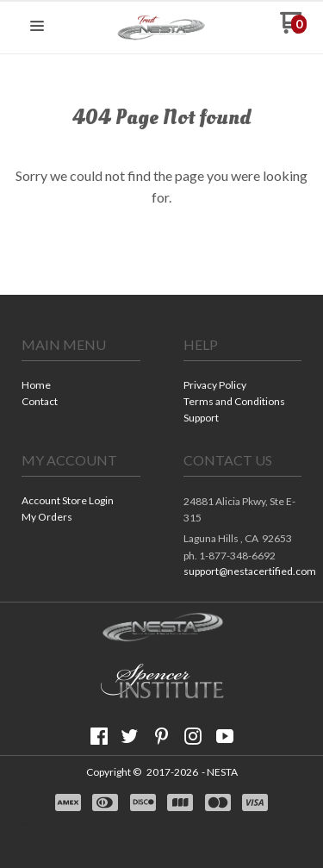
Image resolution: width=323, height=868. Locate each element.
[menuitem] (81, 387)
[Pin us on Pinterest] (162, 736)
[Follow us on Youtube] (225, 736)
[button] (37, 27)
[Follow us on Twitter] (130, 736)
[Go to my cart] (293, 29)
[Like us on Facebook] (99, 736)
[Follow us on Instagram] (193, 736)
